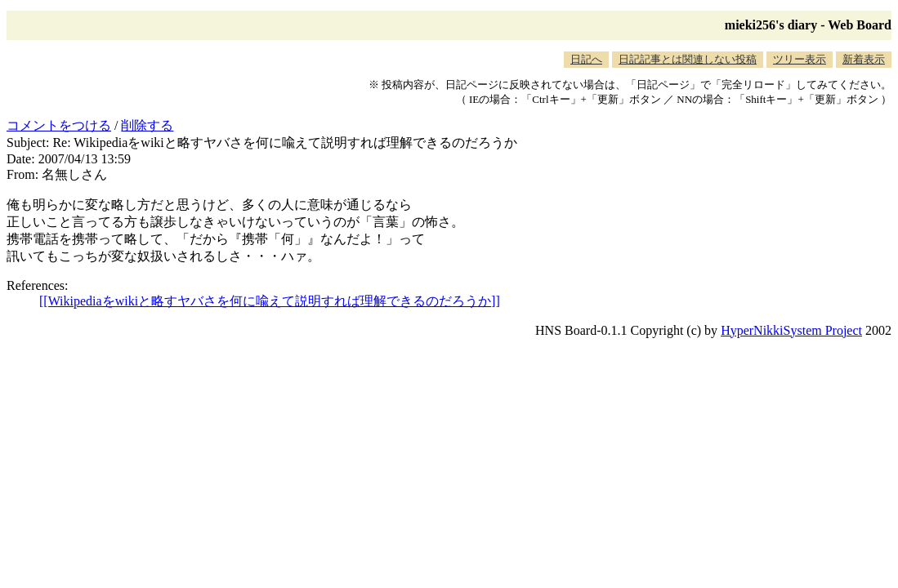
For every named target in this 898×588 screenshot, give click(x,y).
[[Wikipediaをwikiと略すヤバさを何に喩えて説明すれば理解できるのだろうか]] (270, 301)
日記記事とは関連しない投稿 (688, 59)
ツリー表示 (800, 59)
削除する (147, 125)
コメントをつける (59, 125)
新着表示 (864, 59)
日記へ (586, 59)
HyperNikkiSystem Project (791, 330)
